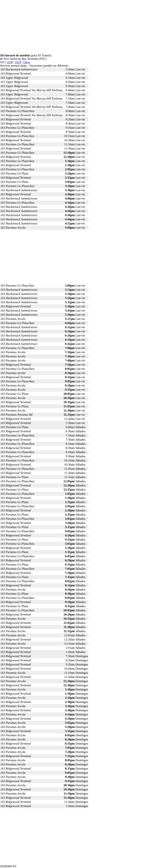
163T (18, 62)
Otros (27, 62)
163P (10, 62)
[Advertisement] (83, 27)
